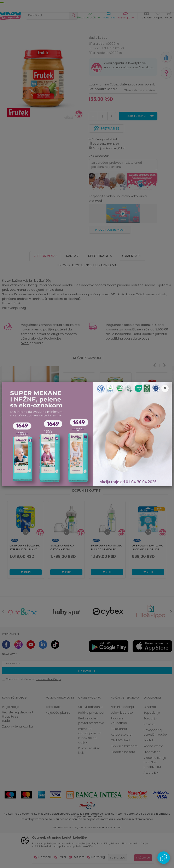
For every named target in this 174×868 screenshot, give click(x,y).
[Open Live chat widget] (164, 858)
